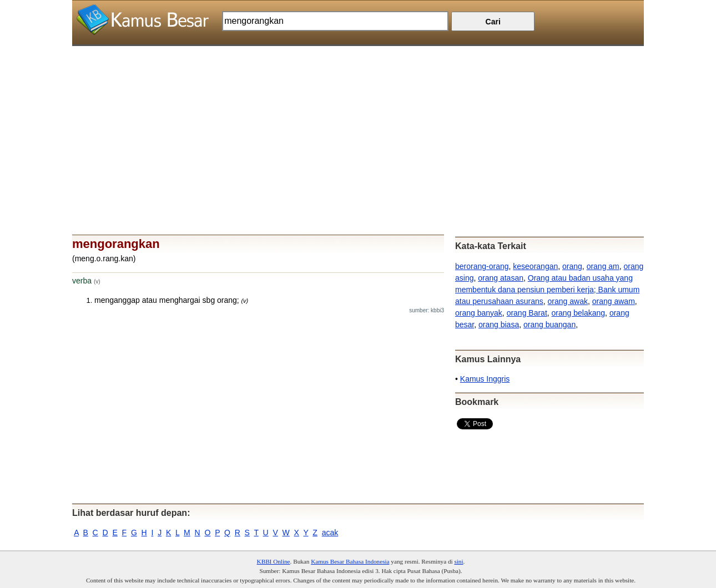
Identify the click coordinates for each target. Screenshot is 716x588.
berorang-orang (482, 266)
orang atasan (501, 278)
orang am (603, 266)
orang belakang (579, 313)
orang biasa (499, 325)
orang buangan (549, 325)
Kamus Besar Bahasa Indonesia (350, 561)
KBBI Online (274, 561)
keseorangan (535, 266)
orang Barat (527, 313)
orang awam (614, 301)
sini (458, 561)
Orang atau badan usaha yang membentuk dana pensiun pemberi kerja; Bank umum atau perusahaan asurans (547, 290)
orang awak (568, 301)
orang (572, 266)
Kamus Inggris (485, 379)
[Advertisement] (358, 124)
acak (330, 533)
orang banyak (479, 313)
